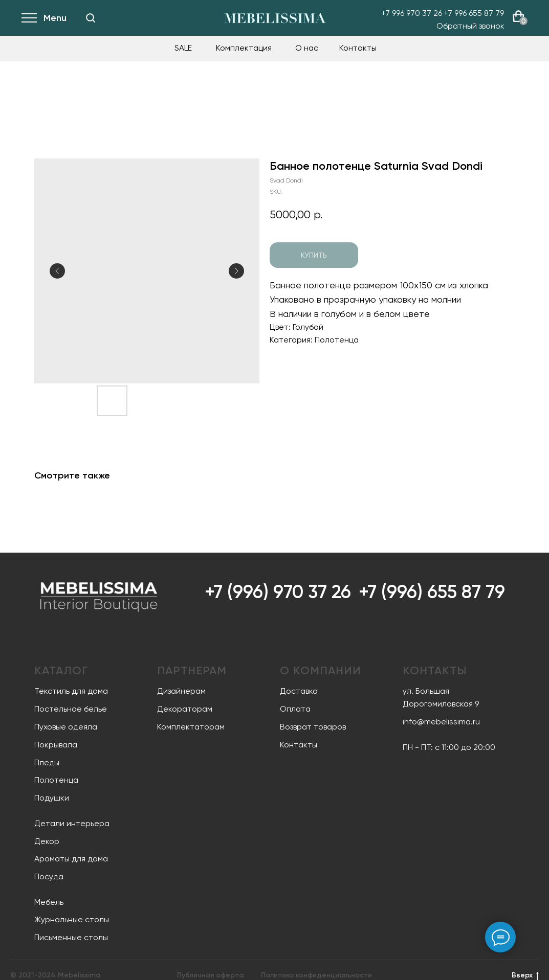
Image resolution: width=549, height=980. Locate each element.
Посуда (49, 876)
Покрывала (56, 745)
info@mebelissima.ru (441, 722)
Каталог (61, 670)
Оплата (295, 709)
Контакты (358, 48)
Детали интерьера (72, 823)
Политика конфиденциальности (316, 975)
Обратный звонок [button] (470, 26)
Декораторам (185, 709)
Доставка (299, 691)
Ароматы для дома (71, 859)
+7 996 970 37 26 (412, 13)
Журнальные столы (72, 919)
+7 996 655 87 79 (474, 13)
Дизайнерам (181, 691)
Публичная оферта (210, 975)
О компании (321, 670)
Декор (47, 841)
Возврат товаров (313, 727)
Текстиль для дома (71, 691)
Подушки (52, 798)
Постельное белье (71, 709)
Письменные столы (71, 937)
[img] (91, 18)
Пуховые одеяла (66, 727)
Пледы (47, 762)
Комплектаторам (191, 727)
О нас (307, 48)
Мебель (49, 902)
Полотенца (56, 780)
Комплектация (244, 48)
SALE (183, 48)
